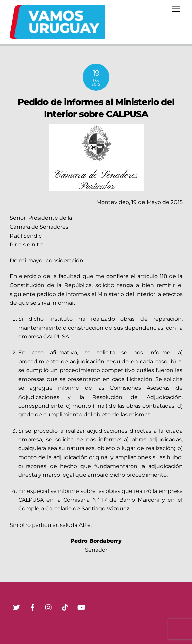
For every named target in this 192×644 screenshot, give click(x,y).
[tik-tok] (65, 607)
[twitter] (17, 607)
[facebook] (33, 607)
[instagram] (49, 607)
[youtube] (81, 607)
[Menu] (176, 9)
